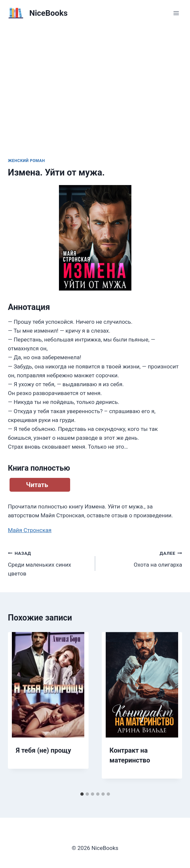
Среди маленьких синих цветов (49, 563)
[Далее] (170, 710)
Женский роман (27, 161)
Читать (37, 485)
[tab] (82, 794)
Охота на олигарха (142, 558)
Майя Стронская (30, 530)
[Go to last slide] (20, 710)
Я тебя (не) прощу (43, 750)
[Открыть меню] (176, 13)
